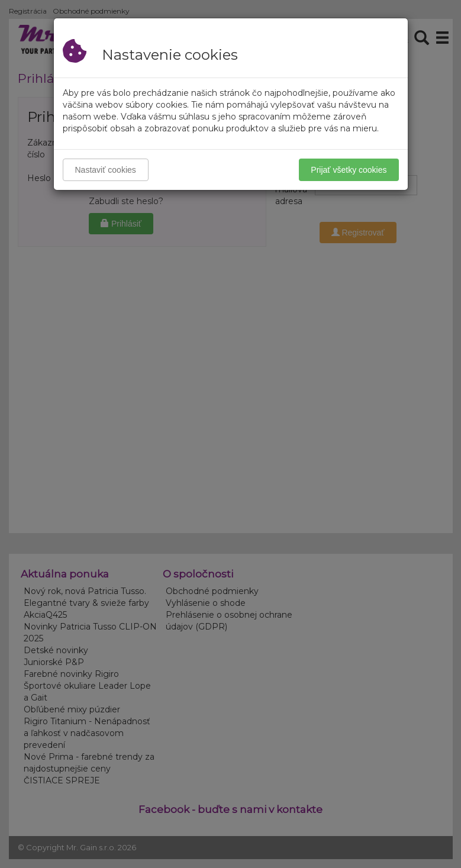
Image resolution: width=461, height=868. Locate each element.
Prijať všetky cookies (349, 170)
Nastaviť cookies (106, 170)
